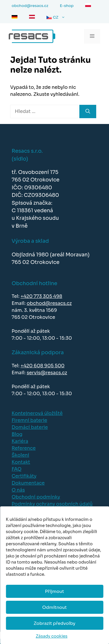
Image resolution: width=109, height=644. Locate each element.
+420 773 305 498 (41, 296)
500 (60, 366)
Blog (17, 434)
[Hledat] (88, 111)
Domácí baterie (30, 427)
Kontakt (21, 462)
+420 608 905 (38, 366)
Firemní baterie (29, 420)
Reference (24, 448)
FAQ (17, 469)
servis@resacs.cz (47, 373)
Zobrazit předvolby (55, 623)
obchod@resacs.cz (49, 303)
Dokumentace (28, 483)
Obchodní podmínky (36, 497)
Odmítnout (54, 607)
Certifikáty (24, 476)
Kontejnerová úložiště (37, 413)
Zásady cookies (52, 636)
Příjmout (55, 591)
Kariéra (20, 441)
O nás (18, 490)
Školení (20, 455)
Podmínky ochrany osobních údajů (52, 504)
